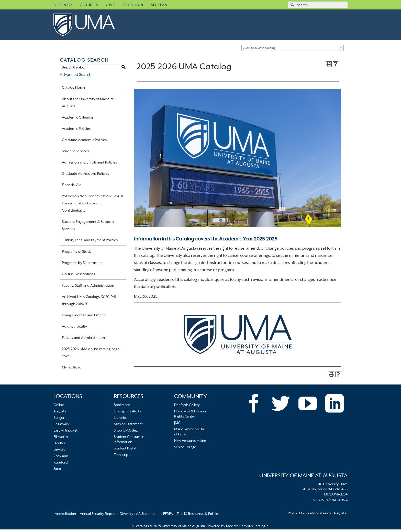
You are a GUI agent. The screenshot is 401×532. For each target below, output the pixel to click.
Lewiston (60, 449)
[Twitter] (281, 403)
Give (110, 5)
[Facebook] (254, 403)
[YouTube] (308, 403)
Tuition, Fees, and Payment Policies (90, 240)
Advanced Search (76, 75)
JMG (177, 423)
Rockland (61, 456)
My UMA (159, 5)
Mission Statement (128, 424)
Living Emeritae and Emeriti (84, 315)
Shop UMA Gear (126, 430)
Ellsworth (61, 437)
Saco (57, 469)
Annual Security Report (98, 514)
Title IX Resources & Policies (198, 514)
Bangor (59, 418)
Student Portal (125, 448)
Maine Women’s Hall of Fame (190, 432)
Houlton (60, 443)
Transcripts (122, 455)
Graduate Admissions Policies (85, 174)
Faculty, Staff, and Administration (88, 285)
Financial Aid (72, 185)
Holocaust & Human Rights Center (190, 414)
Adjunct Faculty (74, 326)
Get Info (63, 5)
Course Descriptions (78, 274)
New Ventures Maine (190, 441)
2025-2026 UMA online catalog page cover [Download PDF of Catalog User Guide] (91, 352)
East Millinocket (65, 430)
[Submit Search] (292, 5)
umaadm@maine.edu (330, 499)
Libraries (120, 418)
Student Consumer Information (129, 439)
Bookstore (122, 405)
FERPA (168, 514)
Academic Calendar (78, 117)
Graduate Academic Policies (84, 140)
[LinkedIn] (335, 403)
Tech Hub (133, 5)
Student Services (75, 151)
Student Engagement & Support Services (88, 225)
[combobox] (293, 48)
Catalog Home (74, 87)
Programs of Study (77, 251)
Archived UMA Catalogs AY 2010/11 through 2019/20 (89, 300)
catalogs (142, 526)
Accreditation (65, 514)
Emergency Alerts (127, 411)
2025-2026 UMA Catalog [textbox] (259, 48)
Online (59, 405)
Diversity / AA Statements (140, 514)
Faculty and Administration (83, 338)
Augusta (60, 411)
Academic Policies (76, 129)
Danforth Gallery (187, 405)
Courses (89, 5)
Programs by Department (82, 263)
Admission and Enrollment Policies (89, 162)
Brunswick (62, 424)
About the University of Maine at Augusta (88, 102)
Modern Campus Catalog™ (247, 526)
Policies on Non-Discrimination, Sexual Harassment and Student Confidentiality (92, 203)
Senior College (185, 447)
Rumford (61, 462)
